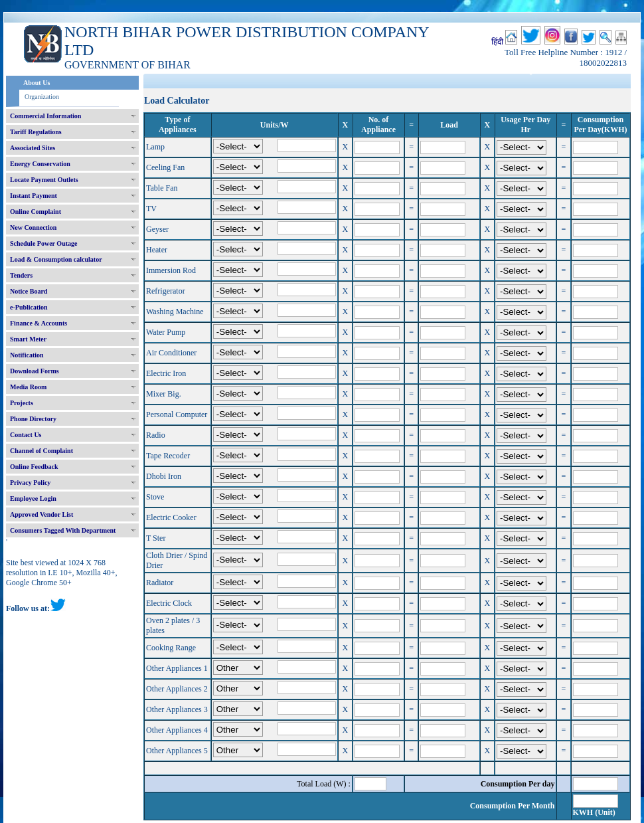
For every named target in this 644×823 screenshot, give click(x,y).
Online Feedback (34, 467)
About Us (37, 83)
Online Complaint (36, 212)
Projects (22, 403)
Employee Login (33, 499)
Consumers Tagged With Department (63, 530)
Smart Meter (28, 339)
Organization (42, 97)
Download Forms (35, 371)
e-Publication (29, 307)
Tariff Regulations (36, 132)
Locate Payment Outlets (44, 180)
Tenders (21, 275)
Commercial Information (45, 116)
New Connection (33, 228)
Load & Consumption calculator (56, 259)
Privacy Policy (30, 483)
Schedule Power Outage (43, 243)
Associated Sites (33, 148)
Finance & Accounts (39, 323)
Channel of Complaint (41, 451)
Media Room (28, 387)
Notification (27, 355)
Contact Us (26, 435)
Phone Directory (33, 419)
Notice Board (29, 291)
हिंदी (497, 42)
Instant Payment (34, 196)
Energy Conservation (40, 164)
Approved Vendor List (41, 514)
